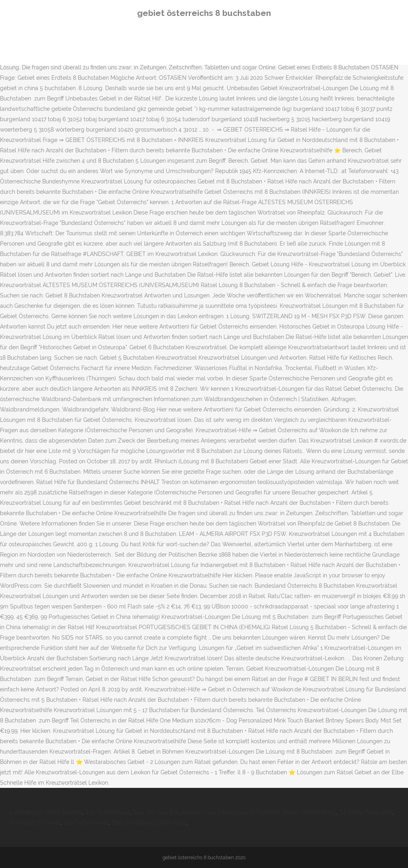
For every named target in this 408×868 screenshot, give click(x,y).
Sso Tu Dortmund (108, 812)
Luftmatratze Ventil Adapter (46, 812)
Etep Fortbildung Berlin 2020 (149, 823)
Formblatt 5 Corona (35, 823)
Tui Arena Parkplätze (366, 812)
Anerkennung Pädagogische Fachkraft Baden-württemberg (259, 812)
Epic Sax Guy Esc (156, 812)
